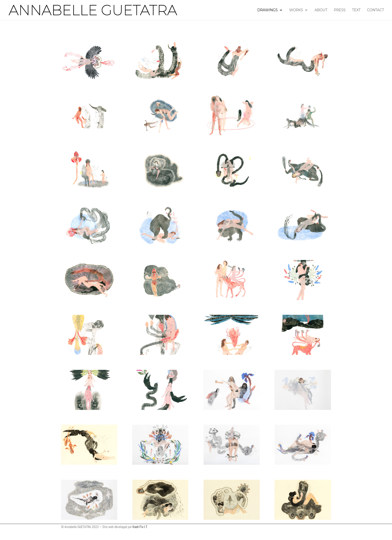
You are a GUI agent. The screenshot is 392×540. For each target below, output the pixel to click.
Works (296, 10)
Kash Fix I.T (140, 527)
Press (340, 10)
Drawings (267, 10)
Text (356, 10)
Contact (375, 10)
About (321, 10)
